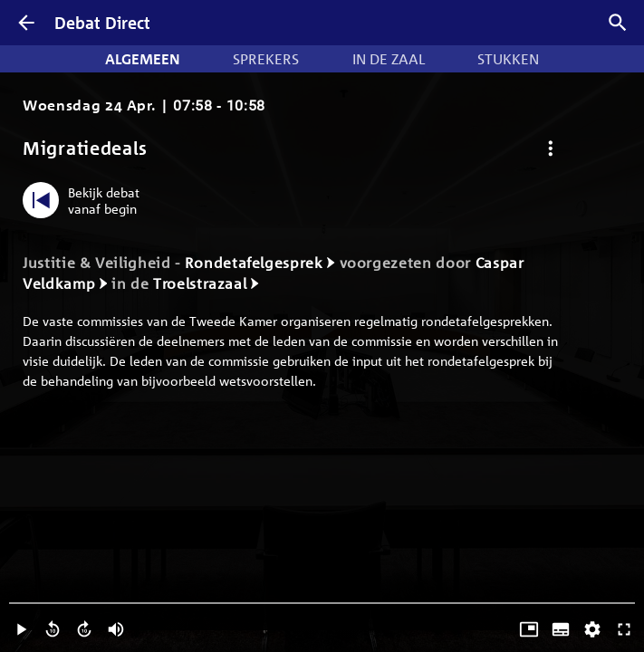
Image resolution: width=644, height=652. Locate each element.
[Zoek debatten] (618, 23)
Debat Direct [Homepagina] (102, 23)
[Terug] (26, 23)
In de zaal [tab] (389, 59)
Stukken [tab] (508, 59)
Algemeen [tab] (143, 59)
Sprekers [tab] (266, 59)
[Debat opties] (550, 148)
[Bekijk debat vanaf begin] (86, 200)
